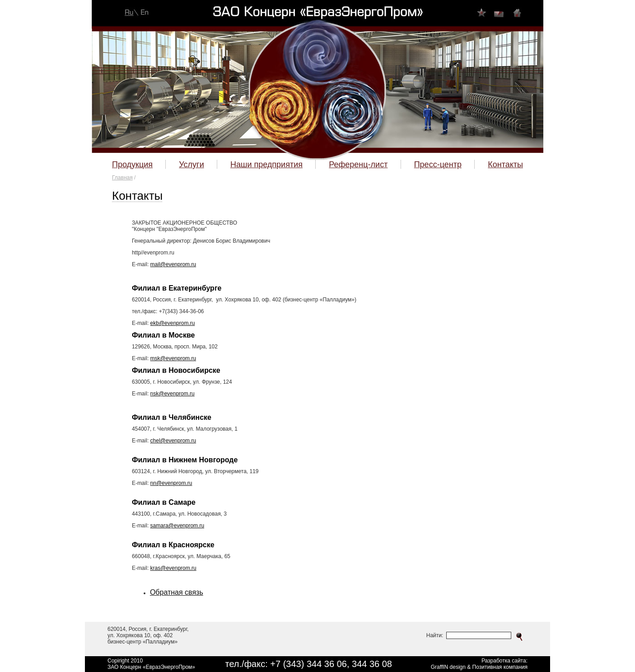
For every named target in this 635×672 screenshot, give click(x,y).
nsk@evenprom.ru (173, 394)
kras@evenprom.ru (173, 568)
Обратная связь (177, 592)
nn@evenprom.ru (171, 483)
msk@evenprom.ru (173, 358)
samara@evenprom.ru (177, 526)
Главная (122, 178)
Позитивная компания (500, 667)
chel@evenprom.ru (173, 441)
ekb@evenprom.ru (173, 323)
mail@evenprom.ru (173, 264)
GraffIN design (448, 667)
